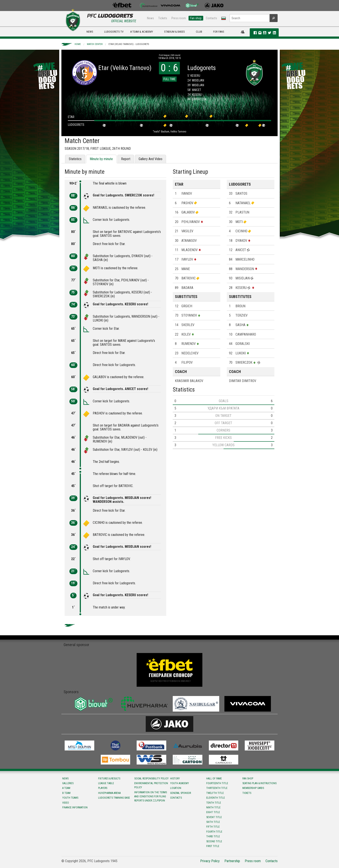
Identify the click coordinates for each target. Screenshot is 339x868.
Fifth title (213, 827)
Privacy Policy (210, 861)
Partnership (232, 861)
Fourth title (214, 832)
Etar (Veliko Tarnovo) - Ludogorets (129, 44)
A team (66, 788)
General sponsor (181, 793)
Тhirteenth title (217, 788)
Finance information (75, 807)
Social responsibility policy (151, 779)
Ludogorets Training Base (114, 798)
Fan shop (196, 18)
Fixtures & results (109, 779)
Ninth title (213, 807)
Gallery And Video (150, 159)
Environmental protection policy (151, 785)
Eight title (213, 812)
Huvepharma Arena (109, 793)
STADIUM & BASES (174, 32)
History (175, 779)
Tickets (163, 18)
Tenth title (214, 803)
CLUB (199, 32)
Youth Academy (180, 783)
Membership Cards (253, 788)
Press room (179, 18)
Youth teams (70, 798)
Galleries (68, 783)
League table (106, 783)
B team (66, 793)
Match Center (95, 44)
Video (66, 803)
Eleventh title (216, 798)
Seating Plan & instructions (259, 783)
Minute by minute (101, 159)
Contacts (211, 18)
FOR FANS (219, 32)
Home (78, 44)
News (150, 18)
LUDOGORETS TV (114, 32)
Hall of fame (214, 779)
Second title (214, 841)
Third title (213, 836)
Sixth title (213, 822)
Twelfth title (215, 793)
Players (103, 788)
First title (213, 846)
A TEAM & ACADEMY (142, 32)
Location (176, 788)
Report (126, 159)
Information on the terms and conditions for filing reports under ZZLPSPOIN (151, 796)
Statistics (75, 159)
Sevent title (214, 817)
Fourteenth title (217, 783)
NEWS (90, 32)
